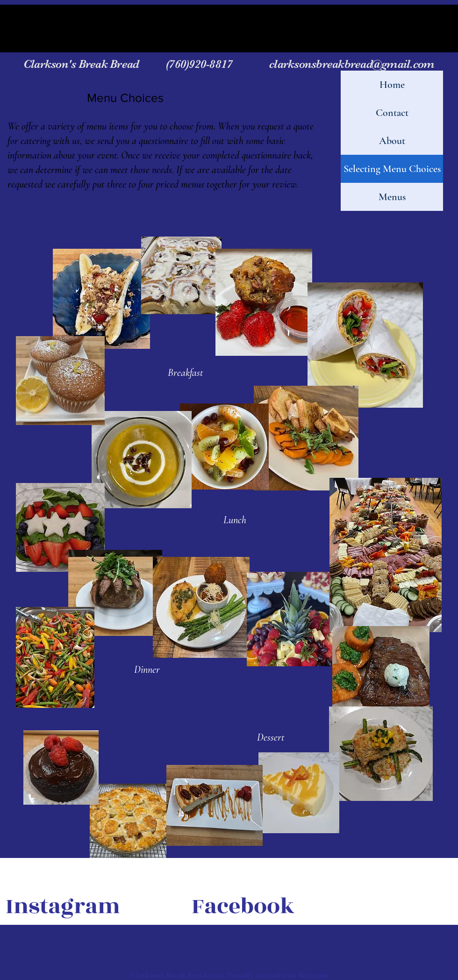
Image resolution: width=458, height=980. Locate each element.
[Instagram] (63, 907)
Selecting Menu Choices (392, 169)
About (392, 141)
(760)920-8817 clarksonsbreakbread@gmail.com (299, 64)
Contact (392, 113)
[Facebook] (243, 907)
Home (392, 85)
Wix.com (313, 975)
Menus (392, 197)
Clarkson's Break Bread (93, 64)
